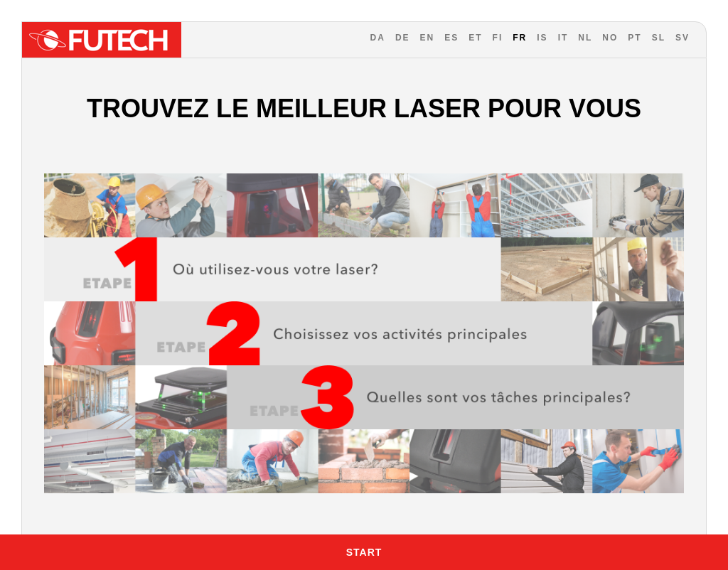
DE (403, 38)
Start (364, 552)
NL (585, 38)
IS (542, 38)
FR (520, 38)
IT (563, 38)
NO (610, 38)
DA (378, 38)
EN (428, 38)
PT (635, 38)
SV (682, 38)
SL (659, 38)
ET (475, 38)
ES (451, 38)
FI (498, 38)
